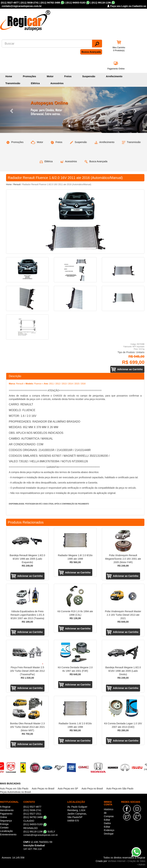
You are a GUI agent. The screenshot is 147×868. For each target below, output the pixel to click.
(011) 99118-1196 (101, 3)
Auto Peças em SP (68, 789)
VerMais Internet (117, 861)
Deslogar (109, 834)
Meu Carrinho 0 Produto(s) (119, 49)
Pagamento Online (116, 69)
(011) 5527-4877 (10, 3)
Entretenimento (8, 835)
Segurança (6, 821)
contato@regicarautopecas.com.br (41, 835)
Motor (50, 76)
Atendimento (7, 810)
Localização (6, 831)
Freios (68, 76)
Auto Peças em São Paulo (14, 789)
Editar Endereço (109, 828)
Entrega (4, 824)
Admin (142, 865)
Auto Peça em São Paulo (120, 789)
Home (9, 76)
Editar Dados (107, 821)
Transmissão (13, 83)
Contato (4, 828)
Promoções (29, 76)
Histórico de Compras (109, 813)
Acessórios (57, 83)
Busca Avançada (91, 52)
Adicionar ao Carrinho (130, 369)
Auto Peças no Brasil (43, 789)
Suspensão (89, 76)
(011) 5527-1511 (32, 814)
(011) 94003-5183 (76, 3)
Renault (17, 184)
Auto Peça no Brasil (92, 789)
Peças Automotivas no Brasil (15, 792)
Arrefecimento (114, 76)
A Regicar (5, 807)
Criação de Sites (136, 861)
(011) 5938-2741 (30, 3)
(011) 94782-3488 (50, 3)
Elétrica (35, 83)
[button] (11, 110)
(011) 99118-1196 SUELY (39, 832)
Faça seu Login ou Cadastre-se (127, 6)
